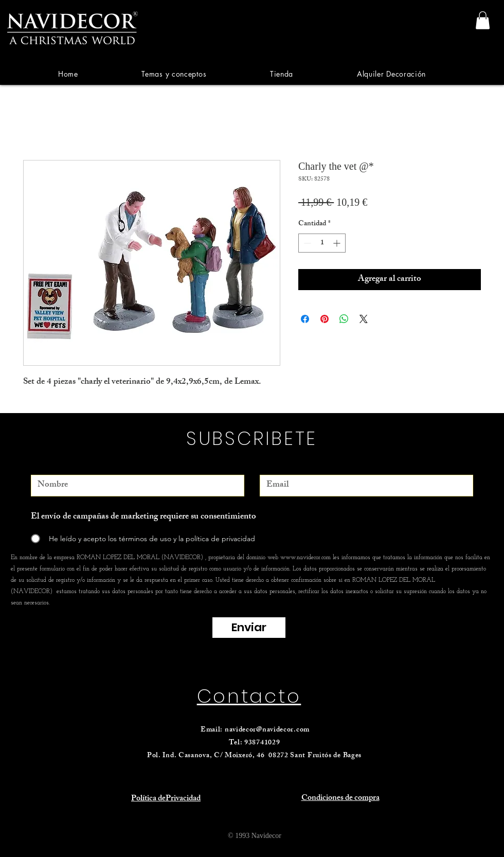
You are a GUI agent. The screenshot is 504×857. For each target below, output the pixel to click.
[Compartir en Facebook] (305, 319)
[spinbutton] (322, 243)
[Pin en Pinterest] (325, 319)
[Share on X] (364, 319)
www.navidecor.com (305, 558)
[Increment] (338, 243)
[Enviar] (249, 628)
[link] (483, 20)
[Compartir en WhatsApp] (344, 319)
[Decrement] (306, 243)
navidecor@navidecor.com (267, 730)
